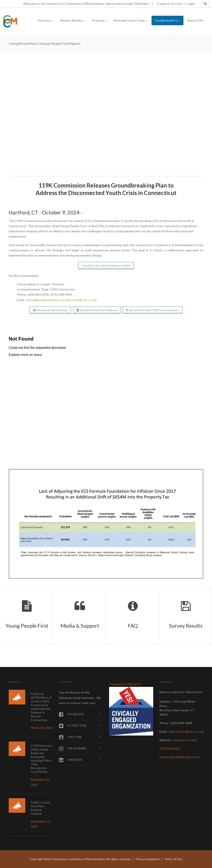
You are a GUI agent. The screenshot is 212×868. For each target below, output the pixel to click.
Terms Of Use (173, 859)
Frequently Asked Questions (179, 757)
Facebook (72, 714)
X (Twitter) (73, 726)
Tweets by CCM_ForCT (125, 684)
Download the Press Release (97, 310)
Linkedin (70, 760)
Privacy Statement (148, 859)
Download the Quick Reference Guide (106, 266)
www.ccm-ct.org (185, 740)
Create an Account (170, 4)
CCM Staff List (170, 748)
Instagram (72, 749)
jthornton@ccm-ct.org (81, 300)
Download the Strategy (50, 310)
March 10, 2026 (42, 728)
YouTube (71, 737)
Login (191, 4)
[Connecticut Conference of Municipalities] (10, 21)
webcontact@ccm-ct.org (186, 731)
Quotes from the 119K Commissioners (153, 310)
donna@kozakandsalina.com (45, 300)
